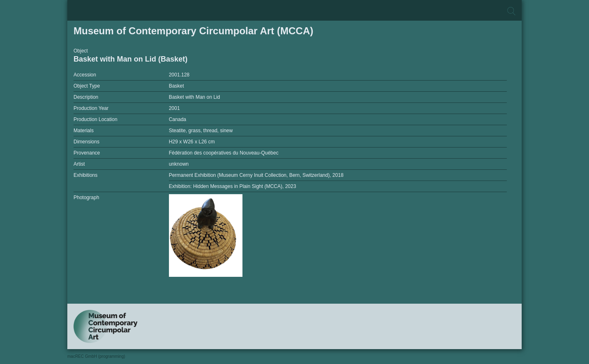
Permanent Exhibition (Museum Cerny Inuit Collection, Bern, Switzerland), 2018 (256, 175)
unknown (179, 164)
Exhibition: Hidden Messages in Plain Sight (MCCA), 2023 (233, 186)
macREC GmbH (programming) (96, 356)
